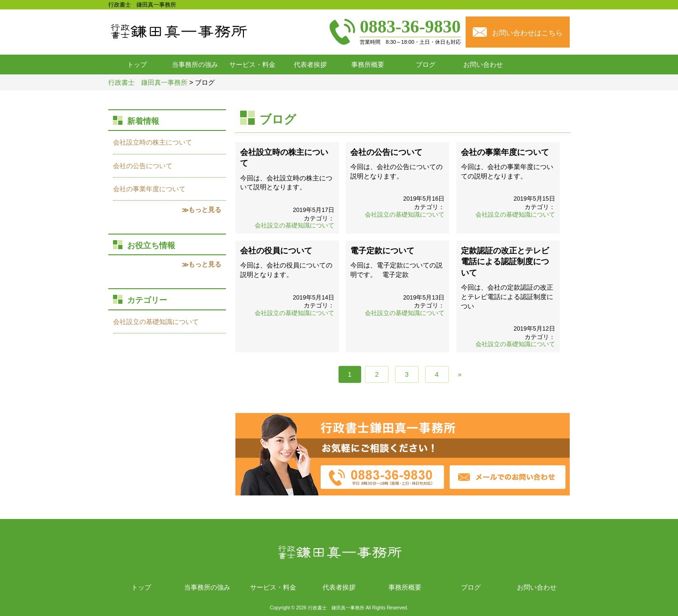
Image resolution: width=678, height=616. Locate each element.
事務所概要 (368, 65)
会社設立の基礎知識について (295, 226)
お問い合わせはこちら (527, 33)
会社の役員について (276, 251)
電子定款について (382, 251)
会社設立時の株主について (153, 142)
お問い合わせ (483, 65)
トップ (137, 65)
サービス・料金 (252, 65)
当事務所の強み (195, 65)
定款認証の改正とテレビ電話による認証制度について (505, 262)
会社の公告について (386, 152)
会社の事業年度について (505, 152)
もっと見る (205, 210)
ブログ (426, 65)
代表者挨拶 (310, 65)
